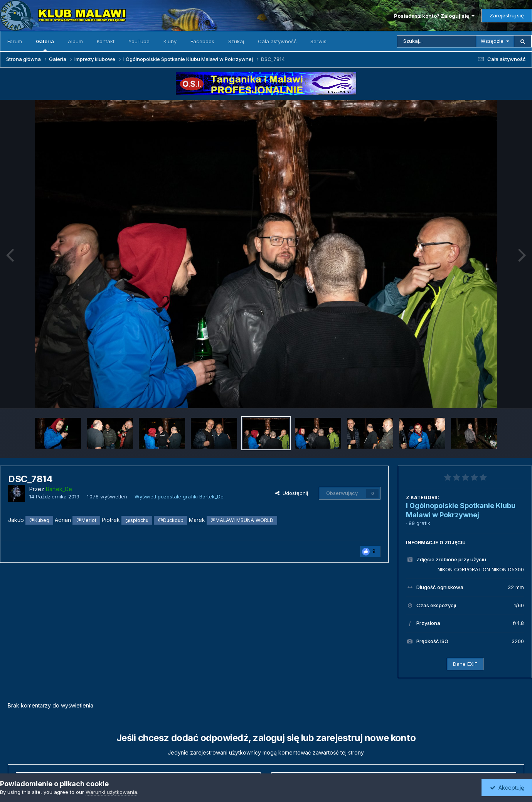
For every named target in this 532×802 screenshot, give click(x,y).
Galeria (45, 45)
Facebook (202, 41)
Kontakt (106, 41)
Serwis (318, 41)
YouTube (139, 41)
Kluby (170, 41)
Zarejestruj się (507, 15)
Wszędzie (492, 41)
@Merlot (86, 520)
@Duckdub (171, 520)
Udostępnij (292, 493)
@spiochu (137, 520)
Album (75, 41)
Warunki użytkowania (111, 792)
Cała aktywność (277, 41)
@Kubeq (39, 520)
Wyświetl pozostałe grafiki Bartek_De (179, 496)
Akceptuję (507, 788)
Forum (15, 41)
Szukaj (236, 41)
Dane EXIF (465, 664)
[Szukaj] (436, 41)
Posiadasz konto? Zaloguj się (434, 16)
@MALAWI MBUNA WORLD (242, 520)
